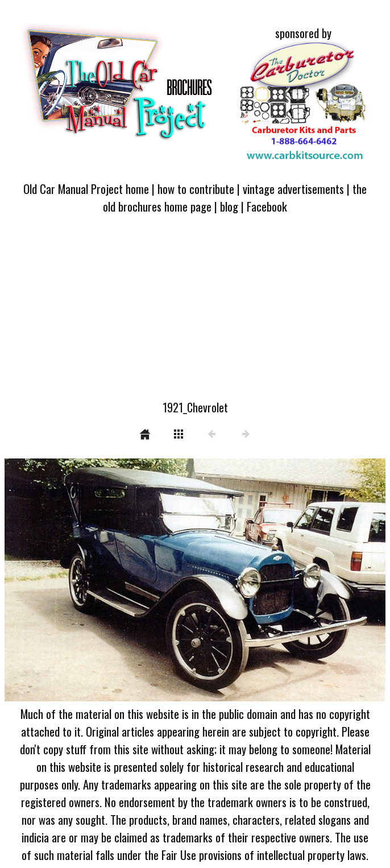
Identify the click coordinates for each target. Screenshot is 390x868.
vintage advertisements (293, 189)
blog (229, 206)
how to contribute (196, 189)
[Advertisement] (195, 313)
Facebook (267, 206)
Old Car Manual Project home (86, 189)
